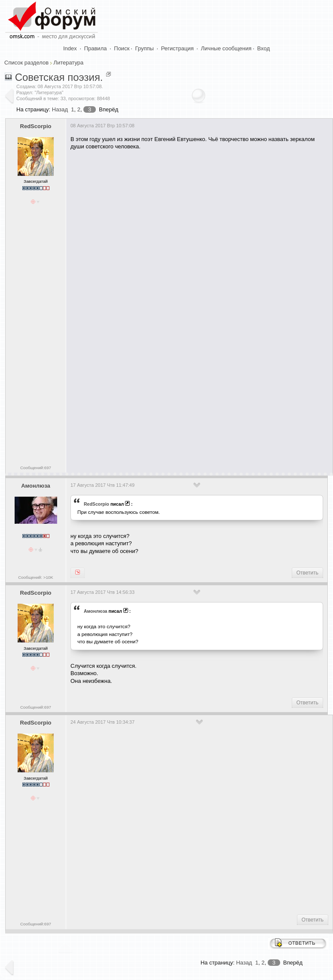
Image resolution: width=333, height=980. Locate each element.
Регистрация (177, 48)
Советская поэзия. (59, 77)
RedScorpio (36, 126)
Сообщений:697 (36, 468)
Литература (68, 63)
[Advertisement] (186, 393)
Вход (264, 48)
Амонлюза (36, 486)
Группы (145, 48)
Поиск (122, 48)
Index (70, 48)
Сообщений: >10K (36, 577)
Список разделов (26, 63)
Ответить (307, 573)
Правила (96, 48)
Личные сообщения (226, 48)
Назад (60, 109)
